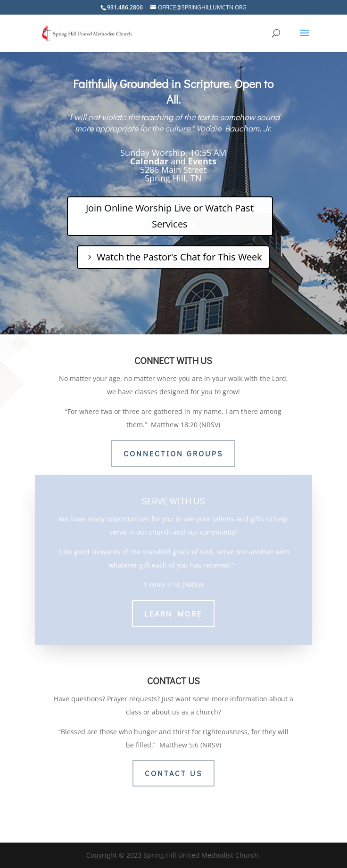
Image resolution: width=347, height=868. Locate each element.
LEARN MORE (173, 609)
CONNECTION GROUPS (173, 453)
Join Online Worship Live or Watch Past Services (170, 216)
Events (202, 161)
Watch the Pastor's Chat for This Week (179, 257)
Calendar (149, 161)
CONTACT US (173, 773)
